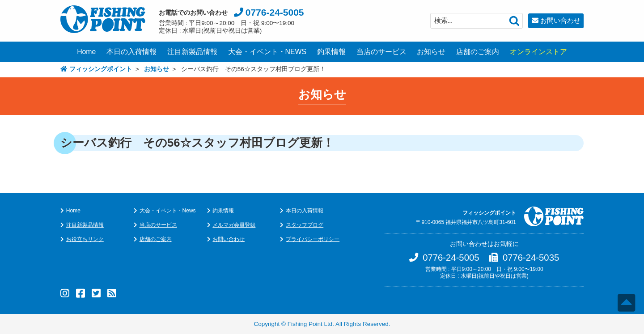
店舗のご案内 (478, 52)
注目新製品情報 (192, 52)
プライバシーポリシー (313, 239)
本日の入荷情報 (131, 52)
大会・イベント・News (168, 211)
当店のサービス (381, 52)
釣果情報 (331, 52)
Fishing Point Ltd (310, 324)
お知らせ (431, 52)
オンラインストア (538, 52)
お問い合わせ (560, 20)
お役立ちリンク (85, 239)
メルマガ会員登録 (234, 225)
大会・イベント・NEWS (267, 52)
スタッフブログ (305, 225)
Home (86, 52)
